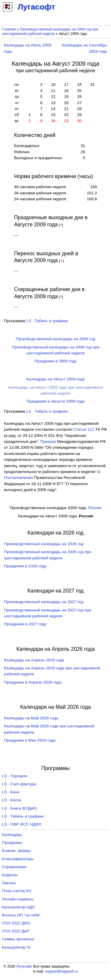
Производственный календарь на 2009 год (55, 339)
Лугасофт (24, 966)
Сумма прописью (18, 939)
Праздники (12, 843)
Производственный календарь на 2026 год (44, 544)
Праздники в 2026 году (25, 566)
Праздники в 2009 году (55, 361)
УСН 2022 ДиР (16, 931)
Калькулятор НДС (19, 907)
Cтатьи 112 (84, 429)
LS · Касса (12, 800)
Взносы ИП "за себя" (21, 915)
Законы (9, 883)
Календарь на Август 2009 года (55, 379)
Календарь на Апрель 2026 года (34, 660)
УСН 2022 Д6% (16, 923)
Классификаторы (18, 859)
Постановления (19, 478)
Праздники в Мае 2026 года (30, 740)
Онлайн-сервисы (18, 899)
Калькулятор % (16, 947)
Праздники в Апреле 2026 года (33, 682)
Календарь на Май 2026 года (31, 718)
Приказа (48, 441)
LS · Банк (11, 792)
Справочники (14, 867)
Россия (95, 508)
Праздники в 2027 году (25, 624)
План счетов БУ (17, 891)
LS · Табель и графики (47, 321)
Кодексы (10, 875)
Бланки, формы (17, 851)
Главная (9, 29)
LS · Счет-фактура (19, 784)
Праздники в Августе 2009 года (56, 401)
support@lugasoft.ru (61, 971)
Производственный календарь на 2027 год (44, 602)
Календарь (12, 835)
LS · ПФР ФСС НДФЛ (22, 824)
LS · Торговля (15, 776)
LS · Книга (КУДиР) (20, 808)
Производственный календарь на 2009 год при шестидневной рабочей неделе (50, 32)
